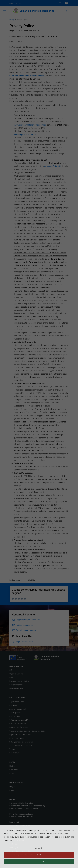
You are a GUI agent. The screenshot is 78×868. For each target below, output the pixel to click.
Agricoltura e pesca (17, 702)
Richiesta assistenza (17, 833)
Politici (12, 677)
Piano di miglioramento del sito (21, 855)
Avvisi (12, 773)
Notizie (12, 766)
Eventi (12, 790)
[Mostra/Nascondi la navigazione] (5, 10)
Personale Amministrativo (19, 681)
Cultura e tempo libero (18, 724)
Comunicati (14, 770)
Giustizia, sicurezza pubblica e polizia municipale (27, 731)
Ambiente (13, 705)
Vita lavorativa (15, 753)
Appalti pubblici (15, 713)
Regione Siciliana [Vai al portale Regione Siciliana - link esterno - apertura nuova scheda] (15, 3)
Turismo (12, 749)
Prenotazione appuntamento (20, 826)
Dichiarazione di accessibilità (20, 851)
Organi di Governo (16, 674)
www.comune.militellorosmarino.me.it (30, 125)
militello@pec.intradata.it (25, 134)
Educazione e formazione (19, 727)
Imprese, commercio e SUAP (20, 734)
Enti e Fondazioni (16, 685)
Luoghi (12, 787)
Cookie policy (14, 844)
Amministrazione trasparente (21, 837)
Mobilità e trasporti (17, 738)
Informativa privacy (17, 840)
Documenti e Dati (16, 688)
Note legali (14, 847)
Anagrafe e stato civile (18, 709)
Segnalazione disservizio (19, 829)
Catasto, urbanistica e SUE (19, 720)
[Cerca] (66, 11)
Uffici (11, 670)
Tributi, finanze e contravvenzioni (22, 745)
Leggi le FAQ (14, 822)
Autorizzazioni (15, 716)
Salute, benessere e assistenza (21, 742)
